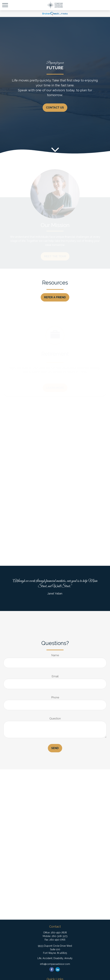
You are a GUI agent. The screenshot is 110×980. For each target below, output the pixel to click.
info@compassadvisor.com (55, 964)
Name (55, 655)
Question (55, 719)
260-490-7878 (59, 933)
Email (55, 676)
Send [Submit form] (55, 748)
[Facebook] (52, 969)
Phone (55, 697)
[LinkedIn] (58, 969)
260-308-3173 (60, 936)
